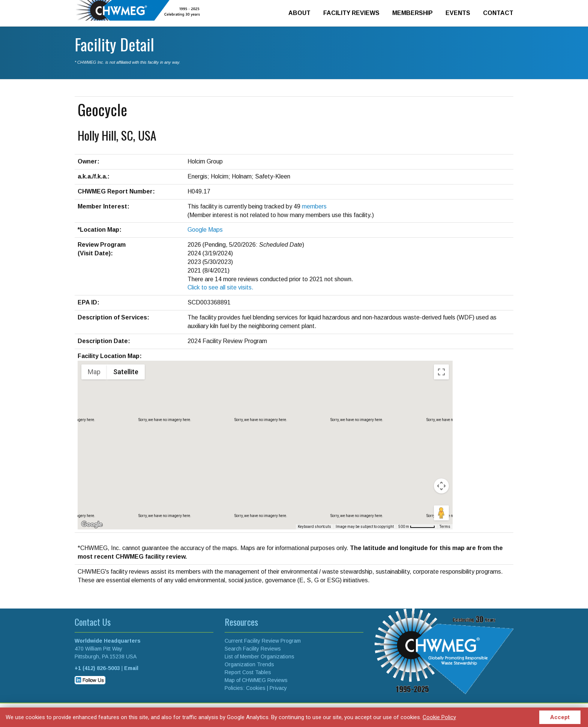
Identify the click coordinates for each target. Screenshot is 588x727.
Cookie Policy (439, 717)
